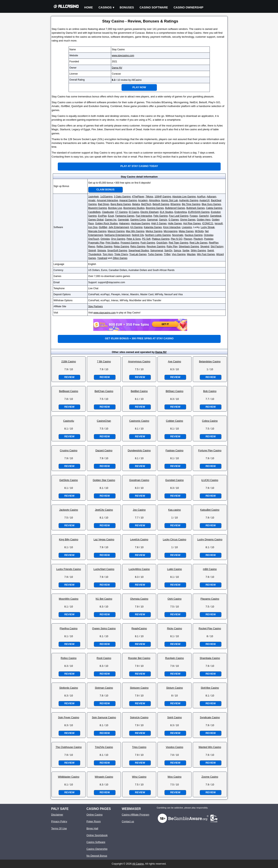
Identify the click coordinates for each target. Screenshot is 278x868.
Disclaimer (57, 815)
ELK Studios (166, 212)
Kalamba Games (153, 227)
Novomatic (178, 235)
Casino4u (69, 421)
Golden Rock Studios (106, 223)
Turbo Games (155, 254)
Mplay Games (186, 231)
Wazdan (191, 254)
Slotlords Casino (68, 688)
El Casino (134, 212)
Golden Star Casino (104, 480)
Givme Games (188, 220)
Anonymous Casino (139, 361)
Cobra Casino (210, 421)
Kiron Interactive (172, 227)
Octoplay (208, 235)
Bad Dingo (103, 204)
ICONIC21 (208, 223)
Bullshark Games (195, 208)
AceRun (201, 197)
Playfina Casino (69, 628)
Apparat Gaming (128, 200)
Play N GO (177, 239)
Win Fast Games (206, 254)
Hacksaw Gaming (140, 223)
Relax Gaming (121, 247)
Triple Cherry (121, 254)
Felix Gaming (161, 216)
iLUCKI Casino (210, 480)
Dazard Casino (104, 450)
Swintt (211, 251)
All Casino (138, 864)
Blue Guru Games (211, 204)
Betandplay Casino (210, 361)
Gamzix (163, 220)
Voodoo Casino (175, 747)
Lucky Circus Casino (175, 539)
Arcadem (143, 200)
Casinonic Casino (139, 421)
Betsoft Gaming (161, 204)
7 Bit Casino (104, 361)
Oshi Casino (175, 599)
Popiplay (209, 239)
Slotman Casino (104, 688)
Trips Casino (139, 747)
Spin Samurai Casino (104, 717)
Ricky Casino (175, 628)
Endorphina (181, 212)
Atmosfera (154, 200)
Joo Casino (139, 510)
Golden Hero (204, 220)
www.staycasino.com (123, 56)
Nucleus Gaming (194, 235)
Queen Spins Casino (104, 628)
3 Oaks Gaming (122, 197)
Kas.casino (175, 510)
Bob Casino (210, 391)
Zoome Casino (210, 777)
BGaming (176, 204)
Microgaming (171, 231)
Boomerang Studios (134, 208)
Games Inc (111, 220)
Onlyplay (105, 239)
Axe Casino (174, 361)
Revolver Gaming (156, 247)
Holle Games (175, 223)
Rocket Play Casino (210, 628)
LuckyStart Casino (104, 569)
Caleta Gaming (214, 208)
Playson (188, 239)
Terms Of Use (59, 828)
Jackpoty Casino (69, 510)
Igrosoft (219, 223)
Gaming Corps (138, 220)
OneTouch (94, 239)
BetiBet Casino (139, 391)
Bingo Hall (92, 828)
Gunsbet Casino (175, 480)
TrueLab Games (138, 254)
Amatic (92, 200)
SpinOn (168, 251)
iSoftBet (103, 227)
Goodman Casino (139, 480)
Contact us (128, 821)
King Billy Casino (69, 539)
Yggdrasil (102, 258)
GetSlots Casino (69, 480)
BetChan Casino (104, 391)
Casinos (105, 7)
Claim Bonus (106, 189)
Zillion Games (120, 258)
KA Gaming (136, 227)
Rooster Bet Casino (139, 658)
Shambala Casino (210, 658)
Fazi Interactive (144, 216)
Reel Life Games (198, 243)
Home (89, 7)
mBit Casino (210, 569)
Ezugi (111, 216)
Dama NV (117, 68)
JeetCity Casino (104, 510)
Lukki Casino (174, 569)
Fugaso (194, 216)
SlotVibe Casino (210, 688)
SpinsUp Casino (139, 717)
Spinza (177, 251)
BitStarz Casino (175, 391)
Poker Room (94, 821)
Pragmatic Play (96, 243)
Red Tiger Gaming (178, 243)
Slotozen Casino (139, 688)
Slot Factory (217, 247)
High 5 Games (159, 223)
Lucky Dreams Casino (210, 539)
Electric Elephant (149, 212)
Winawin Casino (104, 777)
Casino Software (154, 7)
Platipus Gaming (161, 239)
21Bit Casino (69, 361)
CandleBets (94, 212)
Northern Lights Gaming (158, 235)
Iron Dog (93, 227)
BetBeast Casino (68, 391)
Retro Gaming (138, 247)
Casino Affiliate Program (135, 815)
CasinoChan (104, 421)
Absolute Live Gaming (184, 197)
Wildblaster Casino (69, 777)
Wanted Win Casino (210, 747)
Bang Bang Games (121, 204)
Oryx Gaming (118, 239)
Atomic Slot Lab (169, 200)
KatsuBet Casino (210, 510)
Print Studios (112, 243)
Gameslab (123, 220)
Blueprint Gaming (98, 208)
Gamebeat (216, 216)
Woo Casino (174, 777)
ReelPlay (214, 243)
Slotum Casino (174, 688)
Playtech (198, 239)
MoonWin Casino (68, 599)
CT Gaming (121, 212)
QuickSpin (162, 243)
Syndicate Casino (210, 717)
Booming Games (155, 208)
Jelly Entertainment (119, 227)
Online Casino (94, 815)
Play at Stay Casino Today (139, 166)
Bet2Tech (146, 204)
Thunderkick (95, 254)
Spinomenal (157, 251)
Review (69, 377)
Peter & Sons (134, 239)
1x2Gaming (106, 197)
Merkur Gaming (154, 231)
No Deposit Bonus (97, 856)
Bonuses (127, 7)
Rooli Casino (104, 658)
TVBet (167, 254)
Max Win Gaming (135, 231)
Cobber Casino (174, 421)
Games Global (96, 220)
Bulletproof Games (175, 208)
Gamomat (152, 220)
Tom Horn (108, 254)
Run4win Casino (174, 658)
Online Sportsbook (97, 835)
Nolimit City (138, 235)
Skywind (205, 247)
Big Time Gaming (191, 204)
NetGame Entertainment (117, 235)
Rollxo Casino (69, 658)
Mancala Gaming (97, 231)
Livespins (187, 227)
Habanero (124, 223)
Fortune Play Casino (210, 450)
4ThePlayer (138, 197)
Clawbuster (108, 212)
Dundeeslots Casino (139, 450)
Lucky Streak (207, 227)
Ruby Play (172, 247)
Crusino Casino (69, 450)
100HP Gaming (163, 197)
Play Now (139, 87)
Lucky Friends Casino (68, 569)
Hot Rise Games (192, 223)
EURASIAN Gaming (199, 212)
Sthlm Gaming (198, 251)
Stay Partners (96, 306)
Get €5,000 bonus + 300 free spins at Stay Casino (139, 338)
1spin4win (94, 197)
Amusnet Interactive (107, 200)
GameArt (204, 216)
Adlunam (212, 197)
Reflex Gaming (104, 247)
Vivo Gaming (179, 254)
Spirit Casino (175, 717)
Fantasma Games (125, 216)
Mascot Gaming (116, 231)
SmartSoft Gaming (117, 251)
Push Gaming (148, 243)
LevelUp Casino (139, 539)
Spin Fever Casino (68, 717)
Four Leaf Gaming (179, 216)
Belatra (136, 204)
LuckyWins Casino (139, 569)
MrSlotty (199, 231)
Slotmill (92, 251)
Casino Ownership (188, 7)
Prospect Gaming (130, 243)
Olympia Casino (139, 599)
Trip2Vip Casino (104, 747)
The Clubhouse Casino (69, 747)
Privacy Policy (59, 821)
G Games (174, 220)
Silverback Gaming (189, 247)
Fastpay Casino (175, 450)
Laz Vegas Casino (104, 539)
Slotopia (102, 251)
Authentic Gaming (189, 200)
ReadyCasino (139, 628)
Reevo (92, 247)
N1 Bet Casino (104, 599)
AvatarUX (204, 200)
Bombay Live (115, 208)
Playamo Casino (210, 599)
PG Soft (146, 239)
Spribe (186, 251)
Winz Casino (139, 777)
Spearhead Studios (139, 251)
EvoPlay (102, 216)
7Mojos (149, 197)
